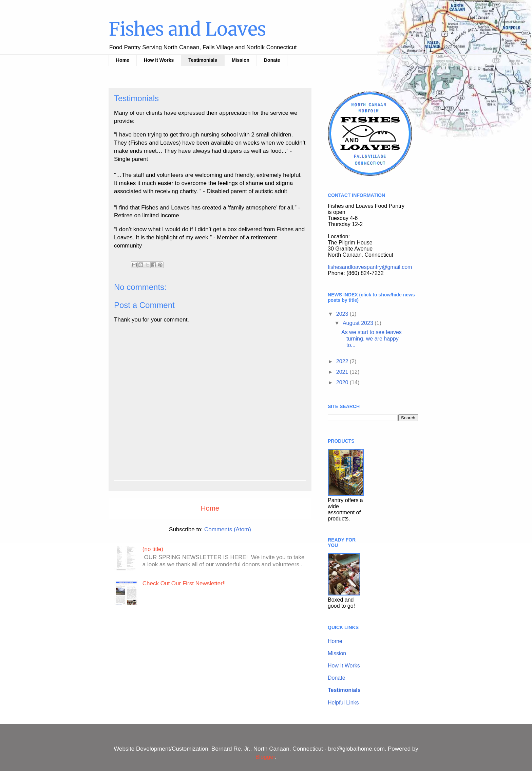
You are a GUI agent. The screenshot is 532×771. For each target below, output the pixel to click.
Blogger (265, 757)
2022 (343, 361)
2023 (343, 314)
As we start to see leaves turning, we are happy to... (372, 339)
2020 (343, 382)
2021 (343, 372)
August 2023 (359, 323)
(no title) (153, 549)
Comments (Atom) (228, 529)
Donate (272, 60)
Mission (241, 60)
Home (123, 60)
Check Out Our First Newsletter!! (184, 583)
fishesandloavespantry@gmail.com (370, 267)
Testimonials (203, 60)
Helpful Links (343, 703)
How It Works (159, 60)
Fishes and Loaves (187, 29)
